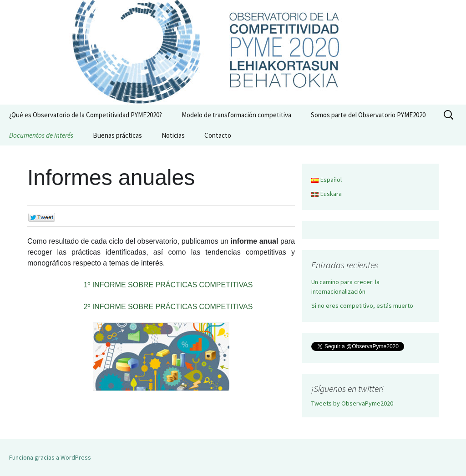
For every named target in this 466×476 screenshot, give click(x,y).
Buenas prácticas (117, 135)
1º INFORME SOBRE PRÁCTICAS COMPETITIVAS (168, 285)
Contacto (218, 135)
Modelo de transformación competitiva (236, 115)
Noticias (173, 135)
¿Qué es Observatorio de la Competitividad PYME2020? (86, 115)
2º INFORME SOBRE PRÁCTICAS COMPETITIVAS (168, 307)
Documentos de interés (41, 135)
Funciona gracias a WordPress (50, 457)
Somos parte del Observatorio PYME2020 (368, 115)
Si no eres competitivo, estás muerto (362, 306)
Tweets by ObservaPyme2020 (352, 403)
